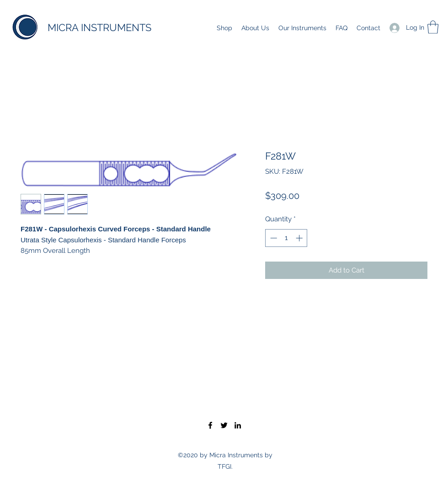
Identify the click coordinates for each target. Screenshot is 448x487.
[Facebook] (210, 425)
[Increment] (300, 238)
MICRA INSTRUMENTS (99, 27)
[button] (433, 27)
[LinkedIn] (238, 425)
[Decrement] (273, 238)
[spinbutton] (286, 238)
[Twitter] (224, 425)
